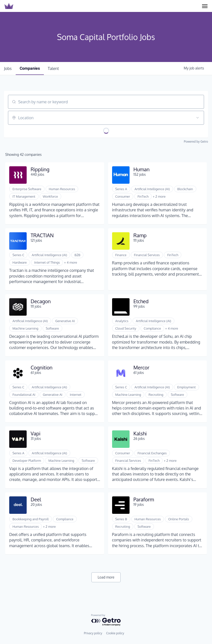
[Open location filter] (198, 118)
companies (30, 68)
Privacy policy (93, 633)
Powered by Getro (196, 142)
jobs (8, 68)
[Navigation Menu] (205, 6)
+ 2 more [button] (159, 196)
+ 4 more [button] (71, 262)
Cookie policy (115, 633)
